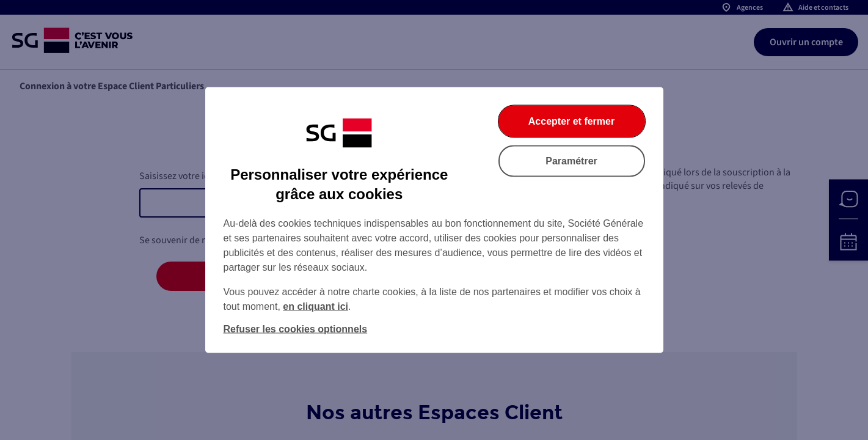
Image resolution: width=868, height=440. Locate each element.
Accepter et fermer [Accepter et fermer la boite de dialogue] (571, 121)
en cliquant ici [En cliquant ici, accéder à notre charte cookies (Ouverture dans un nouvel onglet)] (315, 306)
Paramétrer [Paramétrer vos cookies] (571, 161)
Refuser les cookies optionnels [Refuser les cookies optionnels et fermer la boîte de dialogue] (296, 329)
